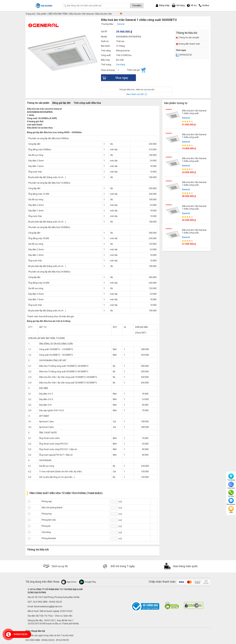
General (186, 118)
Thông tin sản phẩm (38, 103)
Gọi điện (231, 493)
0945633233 (184, 55)
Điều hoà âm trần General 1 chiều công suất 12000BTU (194, 137)
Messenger (231, 502)
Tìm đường (231, 477)
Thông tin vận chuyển (188, 38)
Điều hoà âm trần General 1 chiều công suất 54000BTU (194, 209)
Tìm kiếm (137, 6)
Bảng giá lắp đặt (61, 103)
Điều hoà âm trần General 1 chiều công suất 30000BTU (194, 113)
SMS (231, 510)
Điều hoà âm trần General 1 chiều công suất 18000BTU (194, 161)
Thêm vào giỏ (136, 70)
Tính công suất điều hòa (87, 103)
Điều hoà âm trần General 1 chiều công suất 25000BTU (194, 233)
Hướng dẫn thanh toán (188, 44)
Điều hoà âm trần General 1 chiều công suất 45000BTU (194, 185)
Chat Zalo (231, 485)
